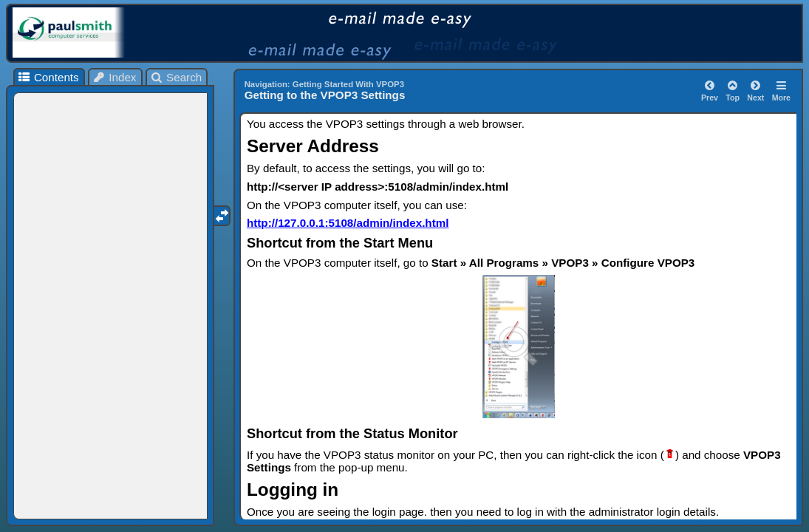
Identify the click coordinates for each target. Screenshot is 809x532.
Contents (48, 77)
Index (115, 77)
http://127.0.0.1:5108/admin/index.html (348, 223)
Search (176, 77)
